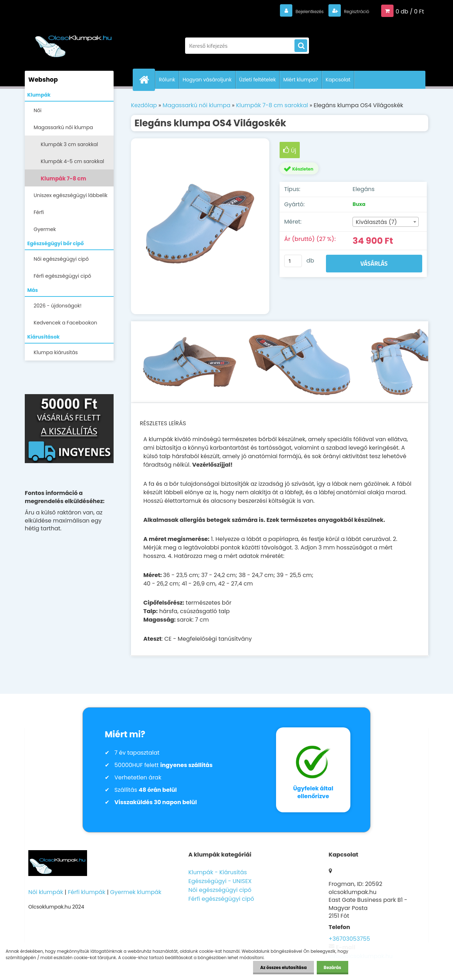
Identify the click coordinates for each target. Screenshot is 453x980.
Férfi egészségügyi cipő (62, 276)
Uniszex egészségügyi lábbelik (71, 195)
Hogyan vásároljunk (207, 80)
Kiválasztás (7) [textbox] (376, 222)
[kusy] (293, 261)
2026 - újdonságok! (58, 306)
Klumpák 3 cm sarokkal (69, 144)
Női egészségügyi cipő (61, 259)
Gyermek (45, 229)
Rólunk (167, 80)
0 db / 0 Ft (410, 11)
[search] (301, 46)
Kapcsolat (338, 80)
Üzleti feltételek (258, 80)
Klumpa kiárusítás (56, 352)
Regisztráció (352, 11)
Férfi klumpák (87, 892)
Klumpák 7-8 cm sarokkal (63, 181)
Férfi (39, 212)
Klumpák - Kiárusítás (217, 872)
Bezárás (332, 967)
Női (38, 110)
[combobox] (386, 222)
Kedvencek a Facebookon (65, 323)
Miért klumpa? (301, 80)
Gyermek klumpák (136, 892)
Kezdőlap (144, 105)
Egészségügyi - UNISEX (220, 881)
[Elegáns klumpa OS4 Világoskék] (200, 226)
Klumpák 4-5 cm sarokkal (72, 161)
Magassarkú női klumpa (63, 127)
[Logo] (73, 42)
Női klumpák (46, 892)
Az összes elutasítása (283, 967)
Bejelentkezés (296, 11)
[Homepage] (147, 80)
